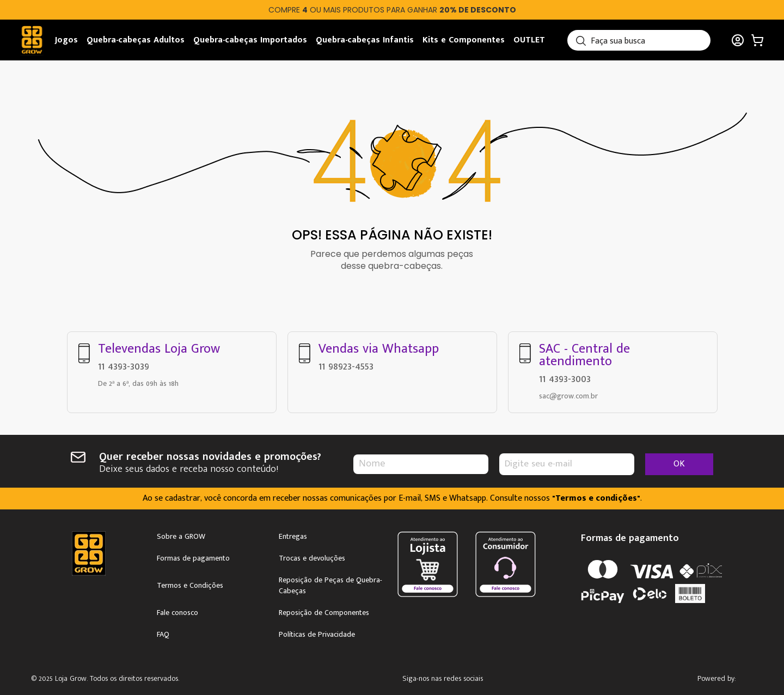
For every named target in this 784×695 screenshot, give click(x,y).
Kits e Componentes (464, 40)
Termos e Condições (190, 583)
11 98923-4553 (346, 364)
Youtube (515, 677)
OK (679, 462)
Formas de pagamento (193, 556)
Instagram (453, 677)
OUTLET (529, 40)
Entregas (293, 534)
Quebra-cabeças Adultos (136, 40)
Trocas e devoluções (312, 556)
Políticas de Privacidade (317, 632)
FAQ (163, 632)
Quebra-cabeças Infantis (365, 40)
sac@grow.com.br (568, 394)
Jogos (66, 40)
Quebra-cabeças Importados (250, 40)
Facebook (484, 677)
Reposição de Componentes (324, 611)
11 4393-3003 (565, 377)
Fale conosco (177, 611)
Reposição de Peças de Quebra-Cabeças (330, 583)
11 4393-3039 (124, 364)
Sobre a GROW (181, 534)
